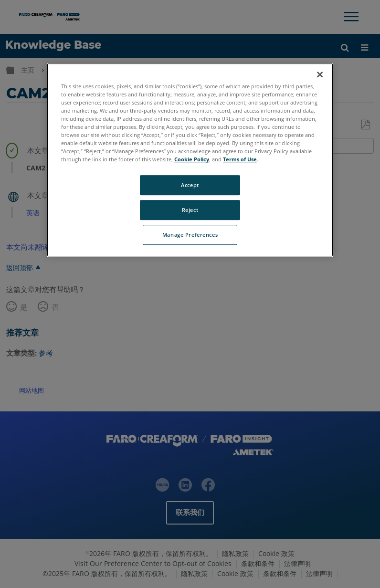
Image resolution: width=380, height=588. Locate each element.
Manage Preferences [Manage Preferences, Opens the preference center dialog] (190, 235)
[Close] (320, 74)
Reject (190, 210)
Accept (190, 185)
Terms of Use (240, 160)
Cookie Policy (192, 160)
